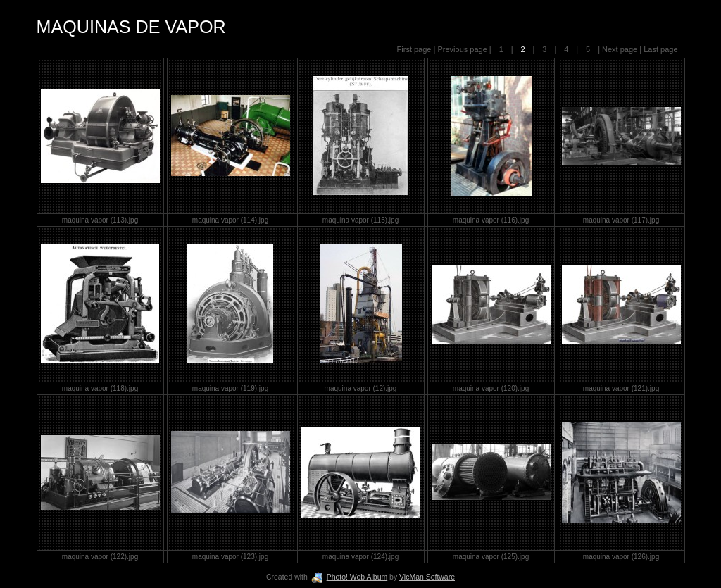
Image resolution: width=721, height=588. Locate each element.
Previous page (463, 49)
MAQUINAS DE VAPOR (131, 27)
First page (415, 49)
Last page (659, 49)
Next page (620, 49)
